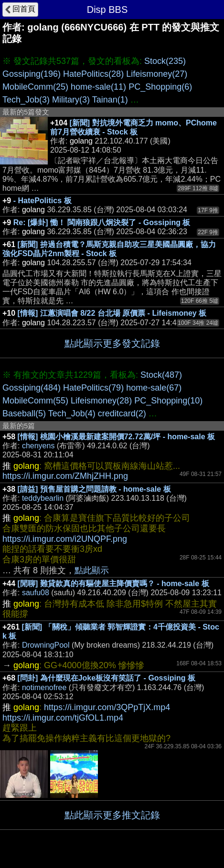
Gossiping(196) (32, 74)
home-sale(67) (154, 388)
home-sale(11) (98, 87)
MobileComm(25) (35, 87)
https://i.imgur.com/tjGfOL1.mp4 (63, 718)
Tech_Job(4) (72, 413)
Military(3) (71, 100)
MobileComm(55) (35, 401)
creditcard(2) (122, 413)
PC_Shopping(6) (160, 87)
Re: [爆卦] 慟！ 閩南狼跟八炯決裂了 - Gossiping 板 (102, 222)
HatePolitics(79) (93, 388)
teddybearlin (43, 498)
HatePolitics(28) (93, 74)
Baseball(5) (24, 413)
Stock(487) (161, 375)
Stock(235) (165, 61)
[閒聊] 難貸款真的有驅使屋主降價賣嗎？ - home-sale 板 (113, 584)
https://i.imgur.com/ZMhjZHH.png (65, 476)
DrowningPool (46, 645)
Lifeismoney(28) (101, 401)
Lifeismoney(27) (157, 74)
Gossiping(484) (32, 388)
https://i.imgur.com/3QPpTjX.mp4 (107, 707)
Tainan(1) (110, 100)
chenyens (38, 446)
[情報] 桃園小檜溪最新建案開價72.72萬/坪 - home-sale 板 (116, 437)
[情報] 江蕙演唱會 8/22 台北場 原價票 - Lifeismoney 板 (112, 313)
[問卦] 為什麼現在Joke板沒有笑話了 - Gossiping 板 (107, 678)
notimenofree (44, 687)
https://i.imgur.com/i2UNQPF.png (65, 539)
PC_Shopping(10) (168, 401)
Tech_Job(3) (26, 100)
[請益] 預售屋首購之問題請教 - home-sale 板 (94, 489)
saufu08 (36, 593)
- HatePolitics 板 (43, 201)
